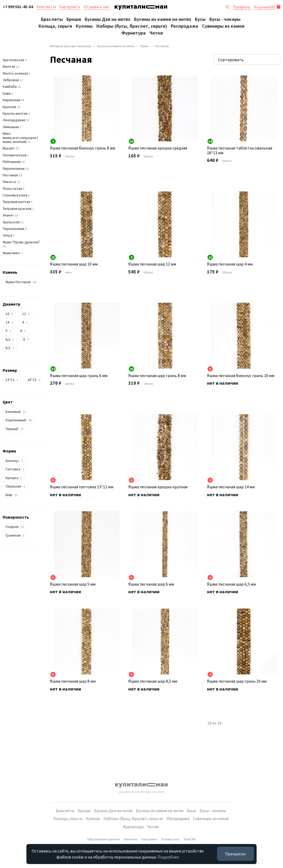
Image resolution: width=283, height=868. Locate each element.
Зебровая (11, 80)
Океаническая (15, 155)
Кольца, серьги (55, 26)
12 (26, 314)
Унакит (8, 215)
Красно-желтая (15, 113)
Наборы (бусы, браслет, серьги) (132, 26)
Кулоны (84, 26)
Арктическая (13, 60)
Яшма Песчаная (21, 282)
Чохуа (7, 235)
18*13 (34, 380)
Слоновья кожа (15, 195)
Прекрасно (235, 854)
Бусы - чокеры (225, 19)
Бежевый (16, 412)
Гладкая (15, 527)
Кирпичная (11, 100)
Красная (9, 107)
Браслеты (52, 19)
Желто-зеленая (15, 73)
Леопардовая (14, 120)
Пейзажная (12, 162)
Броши (74, 19)
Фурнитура (134, 33)
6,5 (10, 339)
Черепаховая (13, 229)
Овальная (15, 486)
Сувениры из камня (223, 26)
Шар (12, 495)
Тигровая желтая (16, 202)
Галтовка (15, 469)
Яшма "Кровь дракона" (21, 242)
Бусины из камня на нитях (163, 19)
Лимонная (11, 127)
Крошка (14, 478)
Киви (7, 93)
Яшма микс (11, 253)
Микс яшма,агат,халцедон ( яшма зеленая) (20, 138)
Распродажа (185, 26)
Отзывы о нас (96, 7)
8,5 (10, 348)
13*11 (12, 380)
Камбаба (10, 86)
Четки (156, 33)
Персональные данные (103, 839)
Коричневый (18, 420)
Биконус (14, 461)
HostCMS (190, 839)
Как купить (70, 7)
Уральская (11, 222)
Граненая (15, 535)
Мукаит (9, 148)
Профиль (242, 7)
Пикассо (10, 182)
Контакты (46, 7)
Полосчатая (12, 189)
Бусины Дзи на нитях (108, 19)
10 (9, 314)
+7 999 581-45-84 (18, 7)
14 (9, 322)
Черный (15, 429)
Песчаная (10, 175)
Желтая (9, 66)
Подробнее (168, 857)
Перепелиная (14, 168)
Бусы (200, 19)
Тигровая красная (17, 209)
